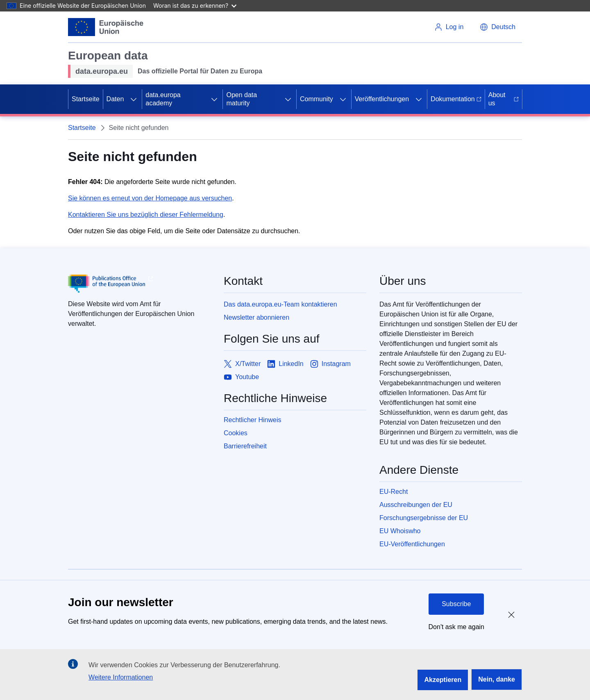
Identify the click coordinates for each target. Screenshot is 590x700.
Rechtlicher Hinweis (253, 420)
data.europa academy (163, 99)
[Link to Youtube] (241, 377)
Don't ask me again (456, 627)
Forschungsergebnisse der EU (424, 518)
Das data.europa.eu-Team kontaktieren (280, 304)
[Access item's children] (134, 99)
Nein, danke (497, 679)
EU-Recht (394, 492)
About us (504, 99)
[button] (498, 27)
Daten (115, 99)
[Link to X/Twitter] (242, 364)
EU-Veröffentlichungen (412, 544)
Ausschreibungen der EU (416, 505)
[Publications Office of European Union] (139, 284)
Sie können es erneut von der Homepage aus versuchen (150, 198)
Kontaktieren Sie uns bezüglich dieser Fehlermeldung (146, 215)
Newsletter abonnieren (256, 317)
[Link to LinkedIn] (285, 364)
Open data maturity (242, 99)
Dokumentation (456, 99)
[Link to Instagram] (330, 364)
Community (317, 99)
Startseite (86, 99)
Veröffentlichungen (382, 99)
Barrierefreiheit (245, 446)
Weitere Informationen (121, 677)
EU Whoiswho (400, 531)
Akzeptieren (443, 680)
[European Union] (106, 27)
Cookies (236, 433)
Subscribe (456, 604)
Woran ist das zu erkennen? (195, 6)
